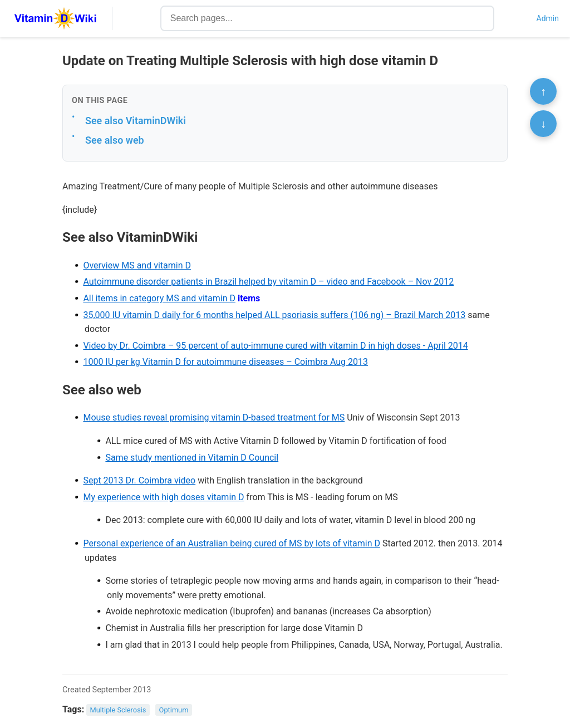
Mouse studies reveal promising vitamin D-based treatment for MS (214, 417)
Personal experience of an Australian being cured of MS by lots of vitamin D (232, 543)
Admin (548, 18)
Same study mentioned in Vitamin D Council (192, 458)
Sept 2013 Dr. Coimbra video (139, 480)
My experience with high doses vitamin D (163, 497)
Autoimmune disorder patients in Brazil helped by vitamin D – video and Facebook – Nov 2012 (268, 282)
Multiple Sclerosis (118, 710)
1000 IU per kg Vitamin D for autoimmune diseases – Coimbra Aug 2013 (225, 362)
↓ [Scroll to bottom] (543, 124)
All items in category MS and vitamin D (159, 298)
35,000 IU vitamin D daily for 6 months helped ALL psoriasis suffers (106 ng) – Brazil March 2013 (274, 315)
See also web (115, 140)
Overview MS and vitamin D (137, 265)
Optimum (174, 710)
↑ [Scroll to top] (543, 91)
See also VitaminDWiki (136, 121)
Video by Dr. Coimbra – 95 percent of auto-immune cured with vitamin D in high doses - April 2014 (275, 346)
